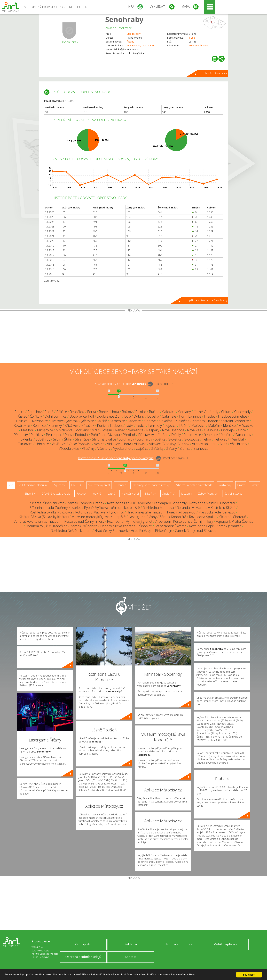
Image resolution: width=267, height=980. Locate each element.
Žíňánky (157, 448)
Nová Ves (194, 430)
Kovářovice (22, 425)
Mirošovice (45, 430)
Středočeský (134, 34)
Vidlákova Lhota (119, 444)
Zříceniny (30, 494)
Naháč (120, 430)
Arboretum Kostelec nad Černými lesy (184, 521)
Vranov (184, 444)
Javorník (72, 421)
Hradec (210, 416)
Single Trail (169, 494)
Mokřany (82, 430)
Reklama (131, 944)
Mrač (96, 430)
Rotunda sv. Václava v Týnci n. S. (100, 512)
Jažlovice (88, 421)
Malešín (214, 425)
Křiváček (88, 425)
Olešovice (211, 430)
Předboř (129, 435)
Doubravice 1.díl (82, 416)
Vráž (224, 444)
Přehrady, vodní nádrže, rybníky (151, 485)
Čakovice (169, 412)
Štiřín (68, 439)
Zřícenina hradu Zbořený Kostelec (55, 508)
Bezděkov (77, 412)
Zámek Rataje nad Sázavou (196, 531)
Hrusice (22, 421)
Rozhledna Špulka (203, 517)
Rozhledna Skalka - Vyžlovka (51, 512)
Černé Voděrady (206, 412)
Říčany (130, 42)
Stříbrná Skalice (104, 439)
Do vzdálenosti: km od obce (120, 384)
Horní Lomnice (190, 416)
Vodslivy (170, 444)
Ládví (129, 425)
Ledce (141, 425)
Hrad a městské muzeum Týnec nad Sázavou (161, 512)
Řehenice (211, 435)
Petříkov (37, 435)
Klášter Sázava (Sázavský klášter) (44, 517)
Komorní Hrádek (205, 421)
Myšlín (107, 430)
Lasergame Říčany (143, 517)
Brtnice (141, 412)
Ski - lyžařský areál (99, 485)
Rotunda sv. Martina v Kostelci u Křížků (206, 508)
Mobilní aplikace (225, 944)
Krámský (55, 425)
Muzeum (187, 494)
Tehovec (221, 439)
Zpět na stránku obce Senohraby (207, 300)
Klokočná (166, 421)
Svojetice (175, 439)
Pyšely (176, 435)
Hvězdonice (39, 421)
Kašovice (134, 421)
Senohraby (124, 19)
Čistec (22, 416)
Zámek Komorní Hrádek (86, 503)
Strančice (82, 439)
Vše (11, 485)
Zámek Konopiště (173, 517)
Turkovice (25, 444)
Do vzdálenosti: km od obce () (116, 458)
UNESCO (77, 485)
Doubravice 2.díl (109, 416)
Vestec (99, 444)
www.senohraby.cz (199, 45)
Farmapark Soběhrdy (170, 503)
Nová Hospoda (173, 430)
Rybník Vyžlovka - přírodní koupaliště (112, 508)
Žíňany (172, 448)
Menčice (229, 425)
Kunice (102, 425)
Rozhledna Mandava (158, 508)
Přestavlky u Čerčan (153, 435)
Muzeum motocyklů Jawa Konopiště (99, 517)
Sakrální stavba (233, 494)
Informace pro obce (178, 944)
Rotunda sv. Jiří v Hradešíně (47, 526)
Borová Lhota (109, 412)
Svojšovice (192, 439)
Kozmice (39, 425)
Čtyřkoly (36, 416)
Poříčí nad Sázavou (105, 435)
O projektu (83, 944)
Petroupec (54, 435)
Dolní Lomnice (56, 416)
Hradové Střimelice (233, 416)
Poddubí (82, 435)
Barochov (34, 412)
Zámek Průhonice (84, 526)
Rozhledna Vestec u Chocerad (212, 503)
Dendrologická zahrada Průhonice (126, 526)
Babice (19, 412)
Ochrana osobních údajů (83, 957)
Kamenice (117, 421)
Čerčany (184, 412)
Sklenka (27, 439)
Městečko (246, 425)
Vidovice (140, 444)
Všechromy (239, 444)
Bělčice (62, 412)
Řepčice (227, 435)
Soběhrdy (43, 439)
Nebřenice (136, 430)
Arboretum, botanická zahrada (194, 485)
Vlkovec (155, 444)
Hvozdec (57, 421)
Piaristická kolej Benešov (217, 512)
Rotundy (81, 494)
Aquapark (59, 485)
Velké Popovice (80, 444)
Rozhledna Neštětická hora (71, 531)
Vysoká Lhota (123, 448)
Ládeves (116, 425)
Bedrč (49, 412)
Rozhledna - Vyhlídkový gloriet (130, 521)
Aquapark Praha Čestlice (235, 521)
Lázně (111, 494)
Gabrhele (169, 416)
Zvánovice (201, 448)
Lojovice (171, 425)
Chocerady (242, 412)
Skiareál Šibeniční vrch (47, 503)
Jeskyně (97, 494)
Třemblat (237, 439)
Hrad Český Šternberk (111, 531)
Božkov (127, 412)
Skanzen (121, 485)
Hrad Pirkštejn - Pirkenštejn (151, 531)
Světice (160, 439)
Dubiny (139, 416)
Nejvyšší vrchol (130, 494)
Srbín (57, 439)
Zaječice (142, 448)
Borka (92, 412)
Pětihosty (21, 435)
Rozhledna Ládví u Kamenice (129, 503)
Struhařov (126, 439)
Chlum (226, 412)
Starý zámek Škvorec (171, 526)
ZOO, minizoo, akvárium (33, 485)
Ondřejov (228, 430)
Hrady (241, 485)
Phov (68, 435)
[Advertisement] (133, 337)
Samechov (243, 435)
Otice (242, 430)
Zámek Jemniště (229, 526)
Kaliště (102, 421)
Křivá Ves (72, 425)
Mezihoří (28, 430)
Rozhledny (225, 485)
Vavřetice (59, 444)
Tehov (207, 439)
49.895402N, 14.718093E (141, 45)
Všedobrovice (69, 448)
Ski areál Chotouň (233, 517)
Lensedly (155, 425)
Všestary (104, 448)
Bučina (154, 412)
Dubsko (153, 416)
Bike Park (151, 494)
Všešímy (88, 448)
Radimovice (192, 435)
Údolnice (42, 444)
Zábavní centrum (208, 494)
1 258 (192, 38)
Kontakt (131, 957)
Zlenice (185, 448)
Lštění (184, 425)
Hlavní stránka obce (215, 73)
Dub (128, 416)
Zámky (255, 485)
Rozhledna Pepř (201, 526)
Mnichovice (64, 430)
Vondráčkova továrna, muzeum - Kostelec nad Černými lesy (59, 521)
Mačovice (198, 425)
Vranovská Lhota (205, 444)
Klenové (150, 421)
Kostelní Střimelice (235, 421)
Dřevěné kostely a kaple (56, 494)
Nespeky (153, 430)
